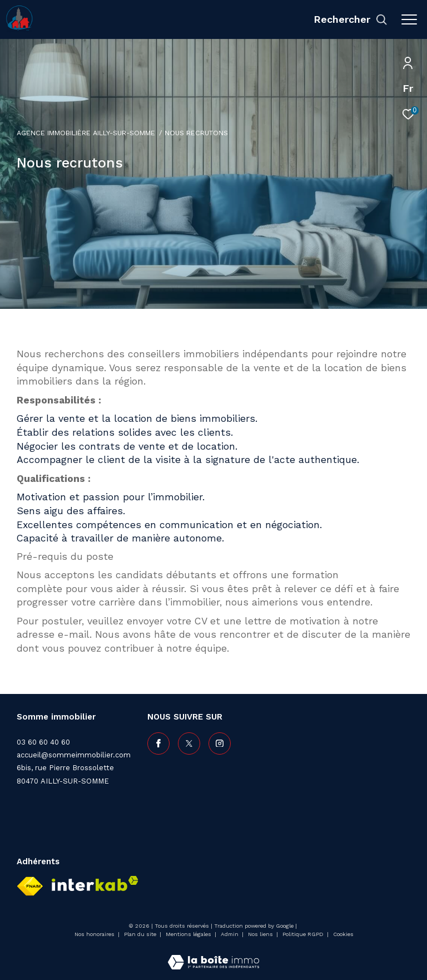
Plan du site (141, 934)
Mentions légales (189, 934)
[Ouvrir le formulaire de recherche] (351, 19)
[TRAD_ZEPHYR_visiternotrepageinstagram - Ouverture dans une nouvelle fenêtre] (220, 743)
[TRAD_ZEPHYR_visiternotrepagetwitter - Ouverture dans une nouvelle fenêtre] (189, 743)
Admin (230, 934)
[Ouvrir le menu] (409, 19)
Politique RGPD (303, 934)
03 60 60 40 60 (43, 742)
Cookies (343, 934)
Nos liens (261, 934)
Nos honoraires (95, 934)
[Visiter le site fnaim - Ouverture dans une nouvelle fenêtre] (30, 886)
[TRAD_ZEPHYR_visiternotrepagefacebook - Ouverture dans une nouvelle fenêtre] (158, 743)
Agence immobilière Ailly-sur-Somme (86, 133)
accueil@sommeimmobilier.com (74, 755)
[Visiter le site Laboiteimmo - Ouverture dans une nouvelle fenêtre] (213, 955)
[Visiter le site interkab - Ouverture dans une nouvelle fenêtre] (95, 883)
